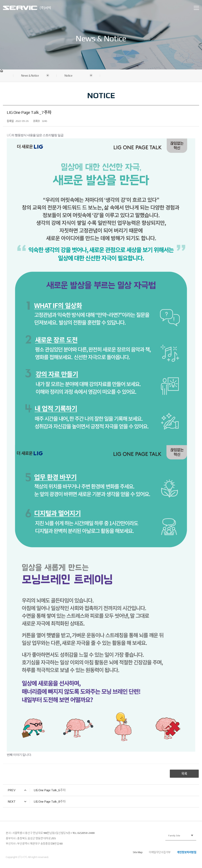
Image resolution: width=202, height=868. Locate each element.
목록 (184, 774)
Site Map (138, 852)
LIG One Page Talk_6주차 (50, 790)
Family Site (174, 836)
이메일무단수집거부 (160, 852)
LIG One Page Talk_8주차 (50, 802)
